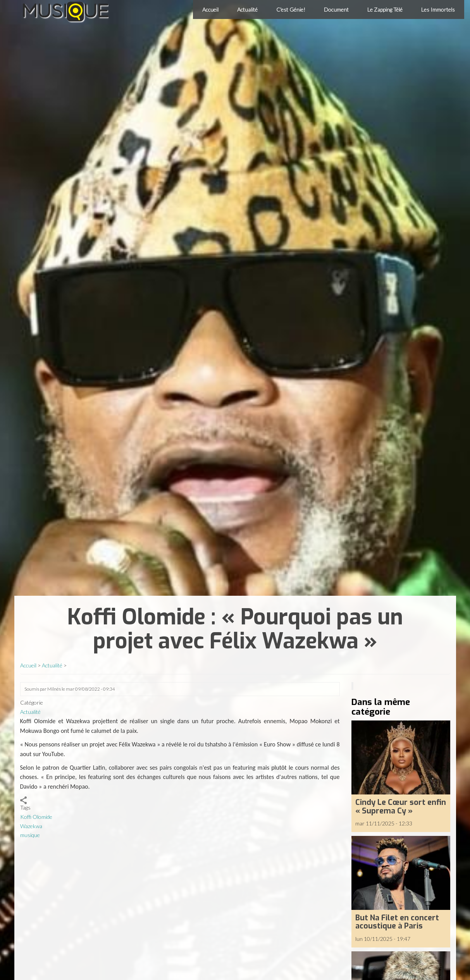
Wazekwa (31, 826)
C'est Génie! (291, 9)
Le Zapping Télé (385, 9)
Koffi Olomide (36, 817)
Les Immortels (438, 9)
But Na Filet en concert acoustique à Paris (397, 922)
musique (30, 835)
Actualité (247, 9)
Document (336, 9)
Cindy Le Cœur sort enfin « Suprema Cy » (401, 806)
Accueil (210, 9)
